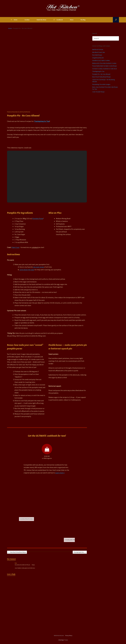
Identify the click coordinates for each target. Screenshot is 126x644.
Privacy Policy (69, 636)
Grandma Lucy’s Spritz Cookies (101, 60)
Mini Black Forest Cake (99, 52)
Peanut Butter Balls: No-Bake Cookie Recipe (104, 66)
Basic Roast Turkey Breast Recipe (17, 552)
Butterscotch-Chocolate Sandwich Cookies (104, 63)
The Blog (83, 20)
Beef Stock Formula (98, 50)
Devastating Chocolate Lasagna (101, 84)
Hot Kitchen (27, 112)
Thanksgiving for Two (42, 121)
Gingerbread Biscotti (98, 58)
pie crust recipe (39, 267)
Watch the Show (41, 20)
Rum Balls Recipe (97, 55)
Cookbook (58, 20)
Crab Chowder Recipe (98, 92)
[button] (116, 20)
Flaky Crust (15, 247)
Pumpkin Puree (38, 218)
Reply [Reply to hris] (33, 565)
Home (14, 20)
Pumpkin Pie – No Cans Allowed (101, 74)
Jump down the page (27, 270)
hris (16, 563)
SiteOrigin (61, 640)
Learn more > (60, 473)
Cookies (27, 20)
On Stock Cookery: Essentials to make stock (105, 69)
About (72, 20)
